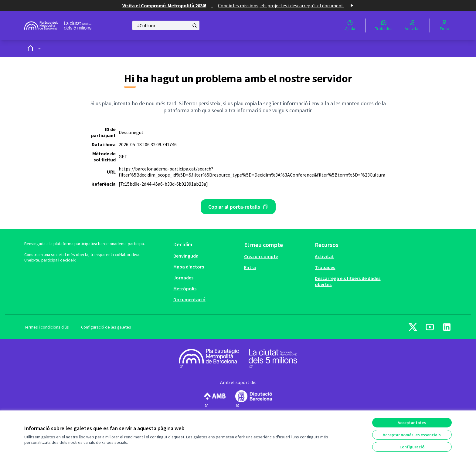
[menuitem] (206, 256)
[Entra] (445, 25)
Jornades (183, 278)
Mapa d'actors (189, 267)
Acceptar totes (412, 423)
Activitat (324, 256)
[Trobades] (384, 25)
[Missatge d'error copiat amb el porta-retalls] (238, 207)
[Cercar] (166, 25)
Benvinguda (186, 256)
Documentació (189, 299)
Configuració (412, 447)
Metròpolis (185, 289)
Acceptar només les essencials (412, 435)
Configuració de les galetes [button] (106, 327)
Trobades (325, 267)
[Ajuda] (350, 25)
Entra (250, 267)
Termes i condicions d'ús (47, 327)
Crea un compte (261, 256)
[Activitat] (412, 25)
